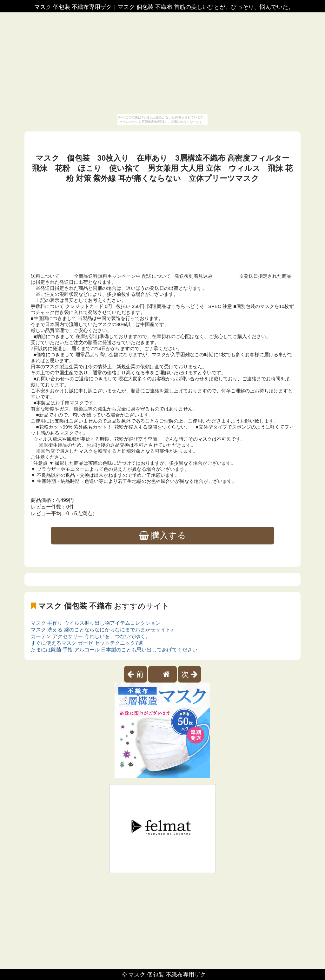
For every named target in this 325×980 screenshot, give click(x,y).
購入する (163, 536)
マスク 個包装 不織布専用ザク (167, 975)
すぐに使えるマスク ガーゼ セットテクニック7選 (87, 643)
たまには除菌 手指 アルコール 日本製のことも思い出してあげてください (114, 650)
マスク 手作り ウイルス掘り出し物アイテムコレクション (96, 623)
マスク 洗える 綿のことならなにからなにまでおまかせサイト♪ (102, 630)
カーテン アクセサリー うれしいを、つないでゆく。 (91, 636)
